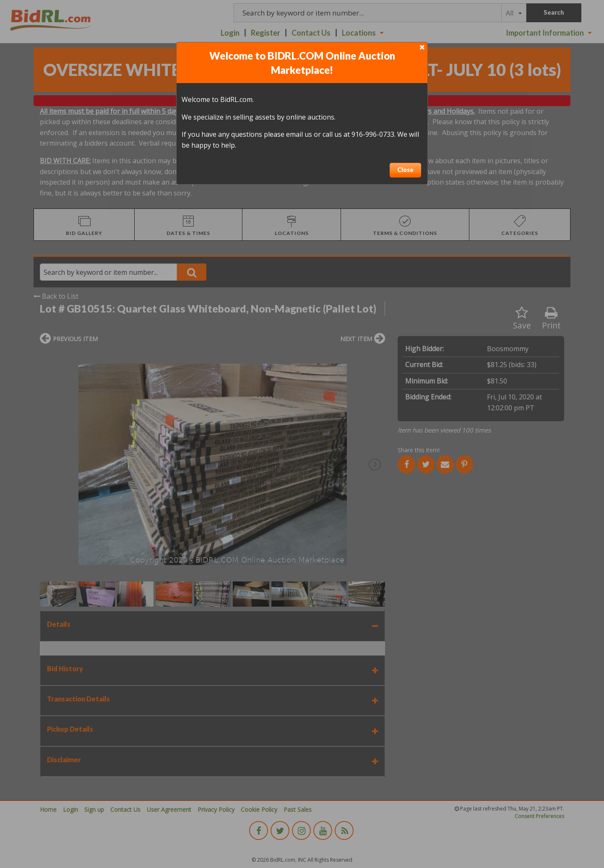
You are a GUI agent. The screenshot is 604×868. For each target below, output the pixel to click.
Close (405, 170)
